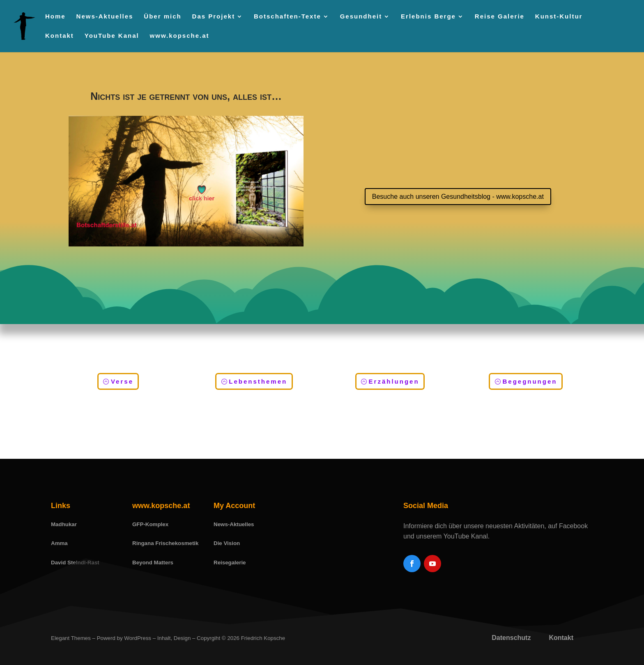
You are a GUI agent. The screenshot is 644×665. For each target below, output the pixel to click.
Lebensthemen (258, 381)
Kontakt (60, 36)
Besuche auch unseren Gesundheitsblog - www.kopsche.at (458, 197)
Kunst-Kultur (559, 17)
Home (55, 17)
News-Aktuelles (105, 17)
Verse (122, 381)
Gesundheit (361, 17)
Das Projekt (214, 17)
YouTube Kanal (112, 36)
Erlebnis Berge (428, 17)
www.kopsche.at (180, 36)
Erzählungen (394, 381)
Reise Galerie (500, 17)
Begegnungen (530, 381)
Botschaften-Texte (287, 17)
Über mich (162, 17)
